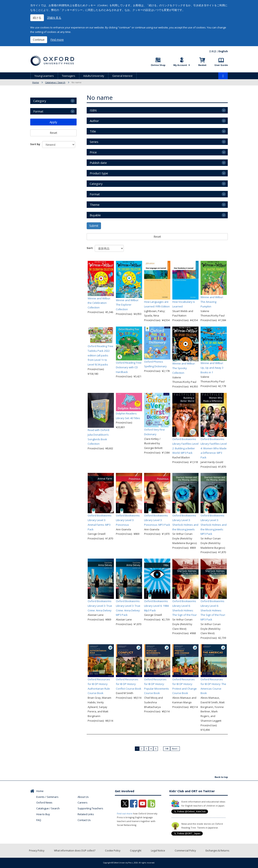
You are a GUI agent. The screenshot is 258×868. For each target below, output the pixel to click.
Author (94, 121)
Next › (175, 749)
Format (95, 194)
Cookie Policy (113, 851)
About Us (83, 797)
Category (96, 184)
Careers (83, 802)
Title (93, 131)
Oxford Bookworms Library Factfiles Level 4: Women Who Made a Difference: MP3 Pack (214, 448)
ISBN (93, 110)
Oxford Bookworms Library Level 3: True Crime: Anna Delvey (100, 606)
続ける (37, 18)
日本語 (213, 51)
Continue (39, 40)
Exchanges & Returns (217, 851)
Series (94, 142)
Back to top (221, 777)
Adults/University (94, 76)
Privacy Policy (37, 851)
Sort (90, 248)
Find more (57, 40)
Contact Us (84, 820)
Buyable (95, 215)
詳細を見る (54, 18)
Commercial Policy (185, 851)
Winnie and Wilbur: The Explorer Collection (127, 305)
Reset (157, 237)
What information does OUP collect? (75, 851)
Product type (99, 173)
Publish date (98, 163)
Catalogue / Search (55, 82)
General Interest (122, 76)
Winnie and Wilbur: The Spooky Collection (184, 368)
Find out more (125, 813)
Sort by (35, 144)
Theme (95, 205)
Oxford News (44, 802)
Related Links (86, 814)
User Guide (221, 65)
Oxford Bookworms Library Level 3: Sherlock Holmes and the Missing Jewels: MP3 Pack (214, 525)
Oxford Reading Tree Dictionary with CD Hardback (129, 367)
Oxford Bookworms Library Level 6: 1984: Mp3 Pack (157, 606)
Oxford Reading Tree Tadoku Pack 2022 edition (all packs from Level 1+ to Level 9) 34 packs (100, 355)
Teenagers (69, 76)
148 (167, 749)
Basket (202, 65)
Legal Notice (158, 851)
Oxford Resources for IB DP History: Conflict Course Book (129, 684)
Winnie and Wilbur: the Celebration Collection (99, 303)
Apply (53, 122)
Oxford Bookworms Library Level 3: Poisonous (128, 520)
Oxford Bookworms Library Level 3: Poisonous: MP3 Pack (157, 520)
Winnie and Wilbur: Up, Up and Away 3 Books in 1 (212, 368)
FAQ (39, 820)
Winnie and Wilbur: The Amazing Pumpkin (212, 302)
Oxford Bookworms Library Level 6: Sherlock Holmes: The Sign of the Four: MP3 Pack (213, 610)
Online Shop (158, 65)
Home (36, 82)
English (223, 51)
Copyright (136, 851)
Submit (94, 226)
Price (93, 152)
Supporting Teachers (90, 808)
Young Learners (44, 76)
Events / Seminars (47, 797)
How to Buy (43, 814)
